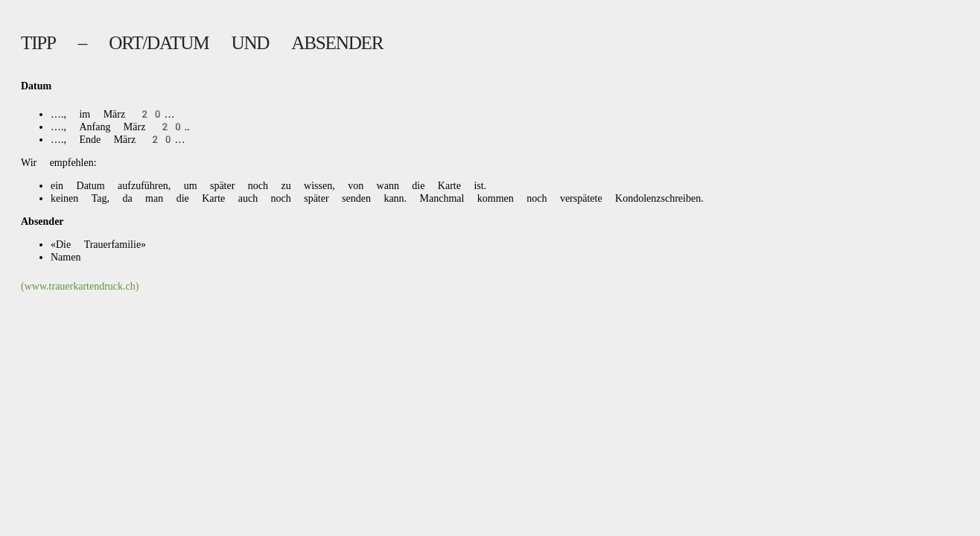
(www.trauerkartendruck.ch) (80, 286)
